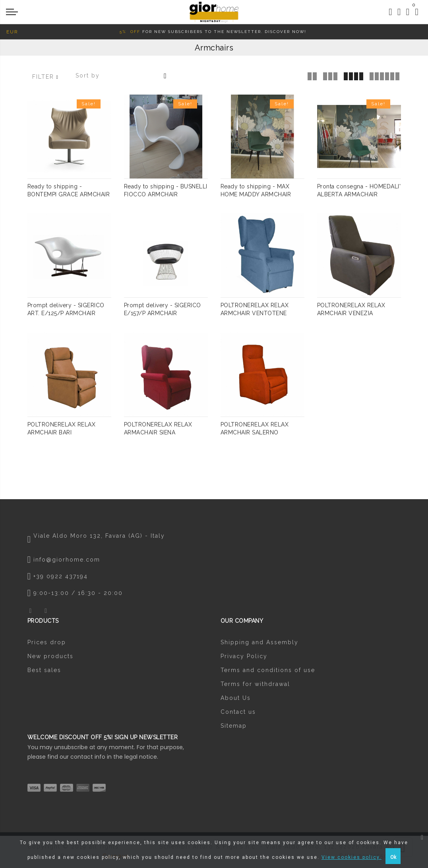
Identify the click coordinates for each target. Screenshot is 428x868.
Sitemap (234, 727)
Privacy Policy (244, 657)
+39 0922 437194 (61, 577)
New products (50, 657)
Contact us (238, 713)
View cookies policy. (352, 857)
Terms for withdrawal (255, 685)
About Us (236, 699)
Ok (393, 857)
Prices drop (47, 643)
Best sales (44, 671)
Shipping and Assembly (260, 643)
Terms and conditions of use (268, 671)
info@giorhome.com (67, 561)
